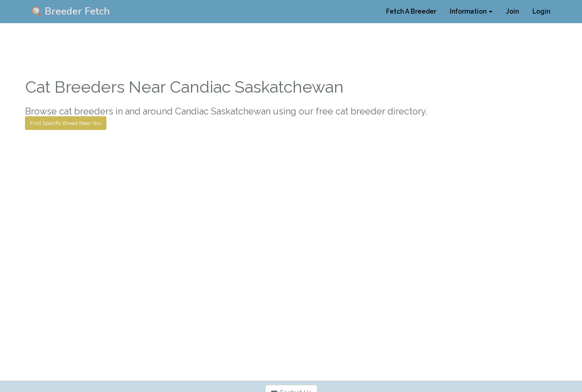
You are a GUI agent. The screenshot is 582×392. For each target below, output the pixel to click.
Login (541, 11)
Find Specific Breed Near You (66, 123)
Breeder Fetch (71, 11)
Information (471, 11)
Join (512, 11)
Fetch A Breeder (411, 11)
